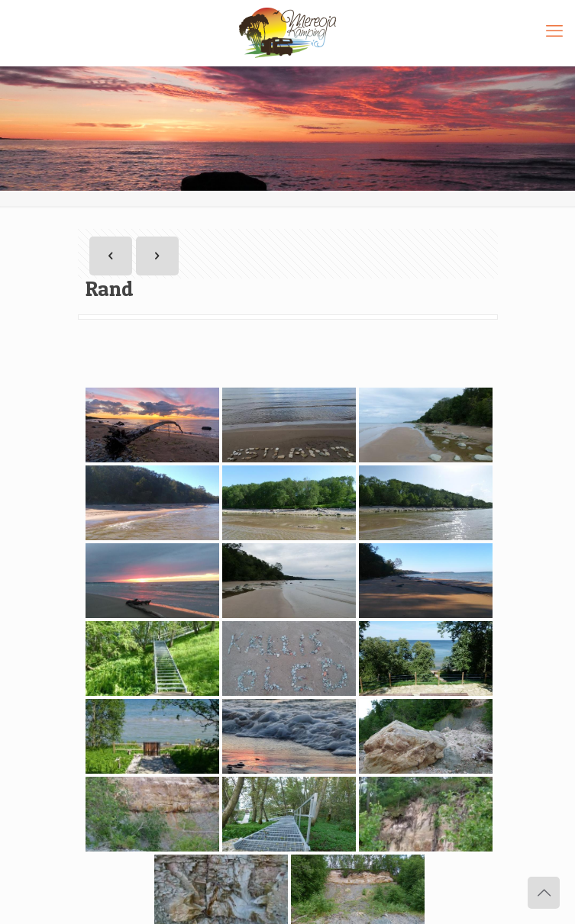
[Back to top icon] (544, 893)
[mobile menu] (554, 31)
